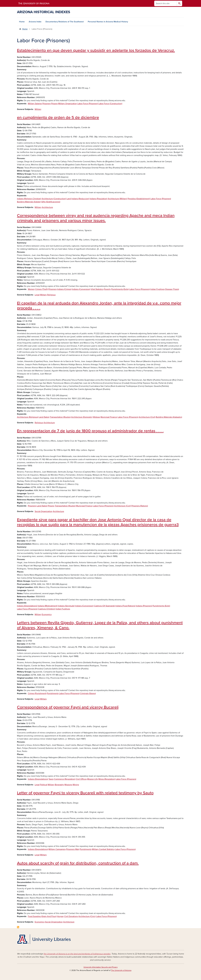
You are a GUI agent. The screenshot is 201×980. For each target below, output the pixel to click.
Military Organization (67, 104)
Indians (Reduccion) (80, 199)
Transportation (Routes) (60, 417)
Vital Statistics (97, 289)
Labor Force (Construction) (110, 104)
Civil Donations (71, 916)
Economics (47, 614)
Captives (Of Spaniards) (104, 606)
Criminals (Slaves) (88, 693)
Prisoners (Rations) (140, 506)
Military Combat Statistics (103, 849)
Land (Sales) (44, 417)
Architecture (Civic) (87, 916)
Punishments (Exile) (120, 289)
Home (22, 22)
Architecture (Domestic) (82, 417)
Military (38, 109)
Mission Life (93, 779)
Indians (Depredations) (27, 606)
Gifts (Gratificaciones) (51, 202)
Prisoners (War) (73, 849)
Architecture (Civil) (147, 417)
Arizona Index (35, 22)
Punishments (53, 693)
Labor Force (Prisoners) (88, 104)
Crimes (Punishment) (37, 693)
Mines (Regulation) (107, 779)
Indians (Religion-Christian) (29, 199)
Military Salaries (35, 104)
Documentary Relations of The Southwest (65, 22)
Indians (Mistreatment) (48, 606)
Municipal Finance (109, 417)
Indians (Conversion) (81, 289)
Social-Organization (44, 511)
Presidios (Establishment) (139, 199)
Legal (37, 295)
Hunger (60, 916)
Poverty (107, 289)
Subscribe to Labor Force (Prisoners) (18, 927)
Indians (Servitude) (66, 606)
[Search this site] (166, 3)
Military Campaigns (57, 849)
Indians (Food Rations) (125, 606)
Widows (97, 417)
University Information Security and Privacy (101, 967)
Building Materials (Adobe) (29, 202)
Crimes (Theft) (42, 289)
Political (44, 785)
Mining (76, 785)
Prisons (54, 104)
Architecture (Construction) (54, 199)
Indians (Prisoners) (144, 606)
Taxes (51, 779)
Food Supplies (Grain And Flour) (42, 916)
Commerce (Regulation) (65, 779)
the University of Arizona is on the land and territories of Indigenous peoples (77, 954)
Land (69, 199)
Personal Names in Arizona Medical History (108, 22)
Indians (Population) (98, 199)
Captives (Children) (47, 609)
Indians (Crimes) (64, 289)
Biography (59, 785)
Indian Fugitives (157, 289)
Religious (51, 295)
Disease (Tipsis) (172, 289)
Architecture (47, 207)
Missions (68, 785)
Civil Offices (81, 779)
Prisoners (47, 104)
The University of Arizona (121, 970)
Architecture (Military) (117, 199)
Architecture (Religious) (28, 417)
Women (31, 289)
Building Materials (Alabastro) (169, 417)
